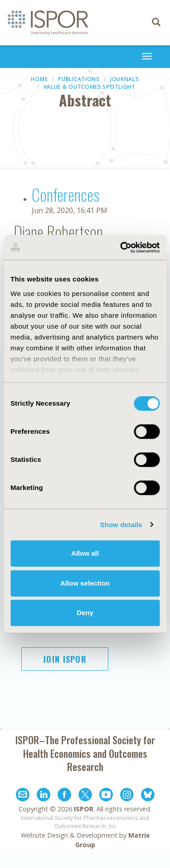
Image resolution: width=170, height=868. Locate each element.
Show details (121, 525)
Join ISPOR (65, 659)
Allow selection (85, 583)
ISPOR (84, 809)
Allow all (85, 553)
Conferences (66, 194)
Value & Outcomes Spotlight (90, 87)
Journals (125, 79)
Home (39, 79)
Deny (85, 613)
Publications (79, 79)
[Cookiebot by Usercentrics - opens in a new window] (121, 247)
